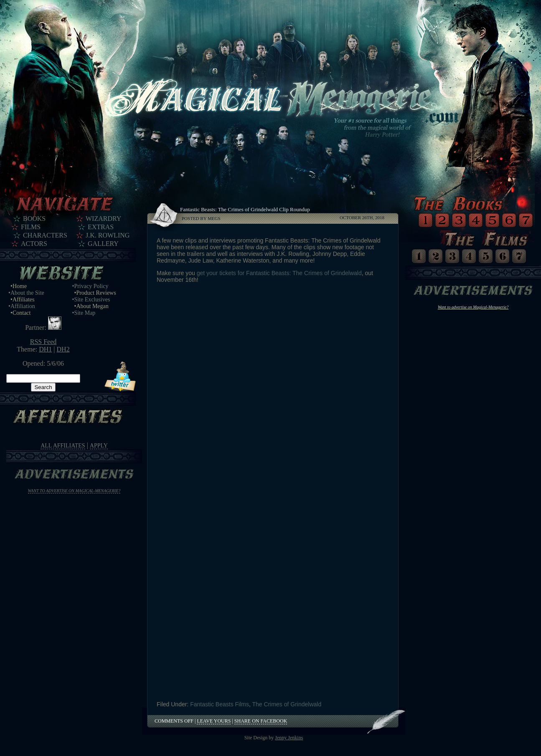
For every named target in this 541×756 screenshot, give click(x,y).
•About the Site (26, 293)
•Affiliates (23, 300)
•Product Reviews (95, 293)
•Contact (20, 313)
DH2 (63, 349)
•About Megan (91, 306)
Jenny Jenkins (289, 738)
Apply (99, 446)
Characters (45, 235)
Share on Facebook (261, 721)
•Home (19, 286)
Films (31, 227)
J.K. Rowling (108, 235)
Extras (101, 227)
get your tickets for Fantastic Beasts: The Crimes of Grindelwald (279, 273)
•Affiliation (22, 306)
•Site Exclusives (91, 300)
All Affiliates (63, 446)
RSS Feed (43, 342)
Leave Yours (214, 721)
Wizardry (103, 219)
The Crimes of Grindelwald (287, 704)
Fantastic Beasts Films (220, 704)
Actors (34, 244)
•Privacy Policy (90, 286)
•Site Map (84, 313)
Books (34, 219)
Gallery (103, 244)
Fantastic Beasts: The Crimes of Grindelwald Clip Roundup (245, 209)
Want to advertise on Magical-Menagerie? (74, 491)
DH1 (45, 349)
